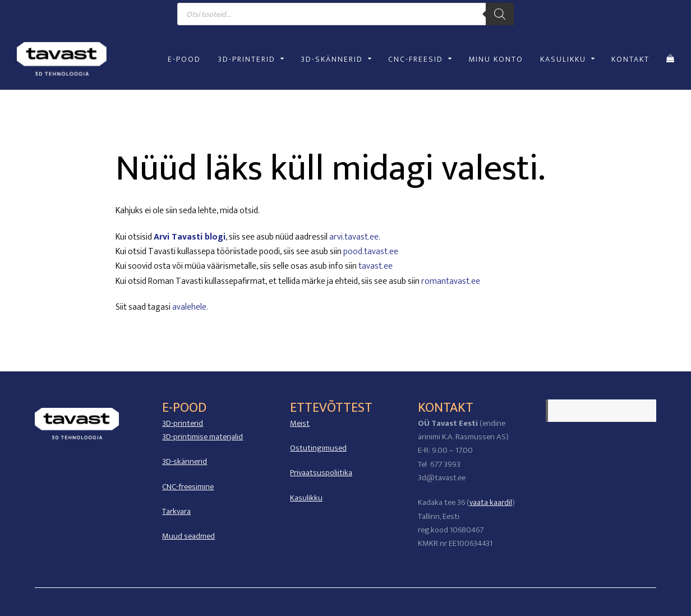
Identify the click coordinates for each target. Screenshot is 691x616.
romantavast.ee (451, 281)
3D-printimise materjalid (202, 437)
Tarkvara (176, 511)
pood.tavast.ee (371, 252)
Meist (300, 423)
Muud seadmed (188, 536)
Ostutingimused (318, 448)
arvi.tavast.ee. (355, 237)
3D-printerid (183, 423)
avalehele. (190, 307)
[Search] (500, 14)
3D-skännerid (185, 461)
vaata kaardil (491, 502)
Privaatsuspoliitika (321, 473)
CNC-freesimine (188, 487)
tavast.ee (376, 266)
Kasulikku (306, 498)
